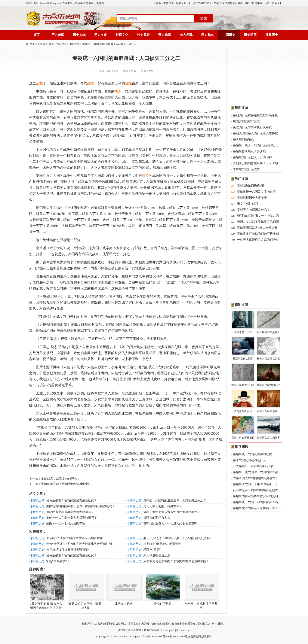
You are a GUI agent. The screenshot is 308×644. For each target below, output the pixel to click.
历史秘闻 (58, 35)
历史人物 (79, 35)
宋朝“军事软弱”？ (58, 561)
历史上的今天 (272, 3)
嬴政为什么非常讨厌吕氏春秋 (66, 524)
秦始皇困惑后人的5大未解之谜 (257, 228)
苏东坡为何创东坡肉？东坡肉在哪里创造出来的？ (176, 561)
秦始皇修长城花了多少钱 (249, 151)
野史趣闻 (165, 35)
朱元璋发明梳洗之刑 (157, 555)
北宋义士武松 (124, 589)
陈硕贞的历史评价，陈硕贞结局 (85, 591)
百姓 (128, 83)
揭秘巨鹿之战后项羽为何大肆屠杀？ (70, 512)
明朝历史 (135, 550)
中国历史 (229, 35)
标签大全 (181, 3)
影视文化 (122, 35)
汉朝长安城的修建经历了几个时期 (255, 163)
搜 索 (203, 18)
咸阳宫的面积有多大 (157, 518)
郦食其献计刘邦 (247, 204)
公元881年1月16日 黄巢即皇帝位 (68, 550)
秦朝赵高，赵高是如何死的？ (61, 479)
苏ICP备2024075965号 (175, 637)
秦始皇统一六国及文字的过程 (256, 192)
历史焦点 (207, 35)
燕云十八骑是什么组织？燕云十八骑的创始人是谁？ (178, 538)
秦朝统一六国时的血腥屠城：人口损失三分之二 (109, 44)
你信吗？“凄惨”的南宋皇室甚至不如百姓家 (74, 538)
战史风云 (143, 35)
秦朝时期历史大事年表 (252, 198)
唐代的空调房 (162, 589)
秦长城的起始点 (243, 139)
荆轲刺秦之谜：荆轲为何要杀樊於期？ (67, 484)
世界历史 (272, 35)
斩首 (145, 176)
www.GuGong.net (131, 637)
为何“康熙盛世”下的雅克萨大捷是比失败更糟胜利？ (80, 544)
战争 (91, 83)
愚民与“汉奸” (152, 550)
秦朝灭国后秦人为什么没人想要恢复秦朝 (170, 524)
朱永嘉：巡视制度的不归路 (201, 591)
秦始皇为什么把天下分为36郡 (252, 157)
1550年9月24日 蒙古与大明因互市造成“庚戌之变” (46, 591)
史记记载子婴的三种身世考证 (163, 506)
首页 (36, 35)
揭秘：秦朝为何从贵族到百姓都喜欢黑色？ (172, 512)
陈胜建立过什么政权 (246, 169)
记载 (39, 83)
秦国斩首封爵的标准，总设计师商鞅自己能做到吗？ (81, 506)
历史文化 (101, 35)
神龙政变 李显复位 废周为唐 (162, 544)
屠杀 (118, 91)
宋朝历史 (38, 538)
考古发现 (186, 35)
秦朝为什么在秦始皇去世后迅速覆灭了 (72, 518)
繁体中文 (169, 3)
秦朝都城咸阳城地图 (250, 186)
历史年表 (257, 3)
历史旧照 (250, 35)
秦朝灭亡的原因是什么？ (253, 210)
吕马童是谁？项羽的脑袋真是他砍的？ (72, 500)
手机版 (157, 3)
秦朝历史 (75, 44)
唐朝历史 (135, 538)
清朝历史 (38, 544)
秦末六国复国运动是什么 (249, 460)
